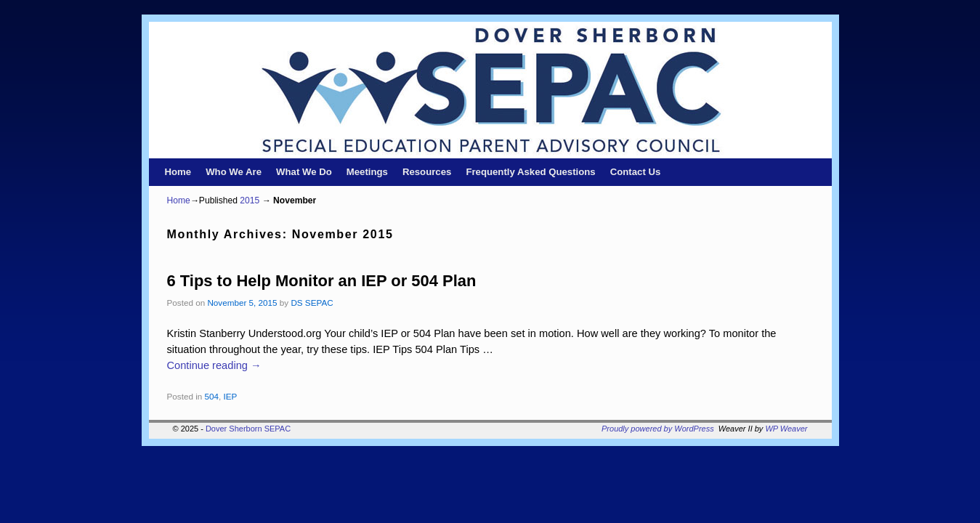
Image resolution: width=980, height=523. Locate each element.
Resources (427, 172)
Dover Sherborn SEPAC (248, 429)
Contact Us (636, 172)
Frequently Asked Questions (530, 172)
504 (211, 396)
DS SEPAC (312, 303)
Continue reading (214, 365)
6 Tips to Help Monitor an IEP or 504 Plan (322, 281)
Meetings (367, 172)
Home (178, 172)
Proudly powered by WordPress (658, 429)
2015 (250, 200)
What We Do (304, 172)
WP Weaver (786, 429)
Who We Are (234, 172)
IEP (231, 396)
